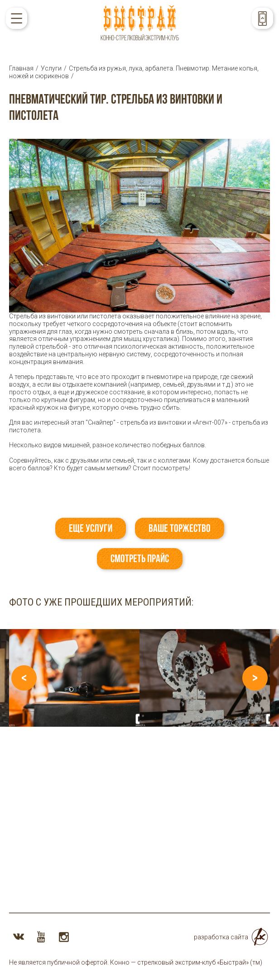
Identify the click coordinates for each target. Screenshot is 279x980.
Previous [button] (24, 678)
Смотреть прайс (140, 559)
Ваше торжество (180, 528)
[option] (74, 678)
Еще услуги (91, 528)
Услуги (51, 68)
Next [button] (255, 678)
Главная (21, 68)
